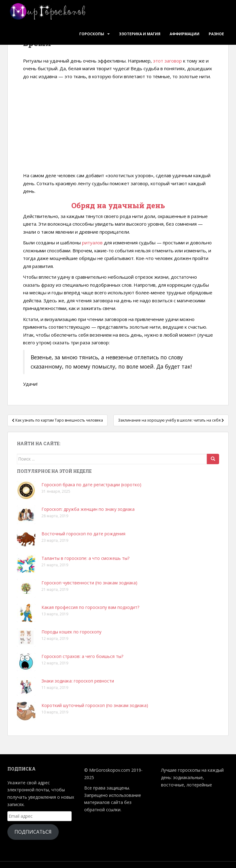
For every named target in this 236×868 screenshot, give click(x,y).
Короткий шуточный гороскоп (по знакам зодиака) (95, 705)
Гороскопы (92, 34)
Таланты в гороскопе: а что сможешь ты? (85, 558)
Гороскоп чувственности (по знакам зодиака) (89, 583)
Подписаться (33, 832)
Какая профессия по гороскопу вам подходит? (90, 607)
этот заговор (167, 61)
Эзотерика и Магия (140, 34)
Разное (216, 34)
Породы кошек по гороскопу (71, 632)
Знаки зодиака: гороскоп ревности (78, 681)
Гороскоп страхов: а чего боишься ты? (82, 656)
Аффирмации (185, 34)
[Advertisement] (118, 126)
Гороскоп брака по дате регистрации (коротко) (91, 485)
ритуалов (92, 243)
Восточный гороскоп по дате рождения (83, 534)
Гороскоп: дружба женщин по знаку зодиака (88, 509)
